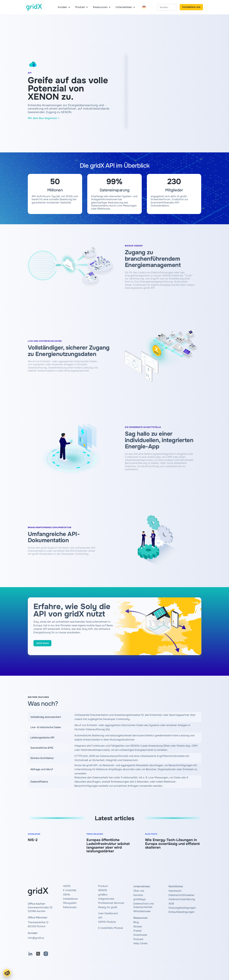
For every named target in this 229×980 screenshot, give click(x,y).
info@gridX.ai (36, 938)
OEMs (67, 895)
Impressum (175, 891)
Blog (136, 922)
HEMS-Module (107, 922)
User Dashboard (108, 913)
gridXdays (139, 899)
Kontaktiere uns (191, 7)
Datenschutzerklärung (182, 899)
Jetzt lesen (42, 643)
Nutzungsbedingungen (182, 908)
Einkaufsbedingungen (182, 912)
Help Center (141, 943)
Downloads (140, 935)
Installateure (70, 899)
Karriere (138, 895)
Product (103, 886)
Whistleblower (142, 911)
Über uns (139, 891)
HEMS (67, 886)
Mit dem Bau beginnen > (44, 118)
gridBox (103, 895)
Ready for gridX (108, 907)
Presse (137, 931)
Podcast (138, 939)
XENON (103, 890)
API (100, 918)
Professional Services (111, 903)
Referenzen (70, 907)
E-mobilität (70, 890)
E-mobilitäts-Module (111, 928)
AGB (171, 904)
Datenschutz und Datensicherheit (144, 905)
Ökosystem (70, 903)
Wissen (138, 927)
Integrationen (106, 899)
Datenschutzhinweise (181, 895)
